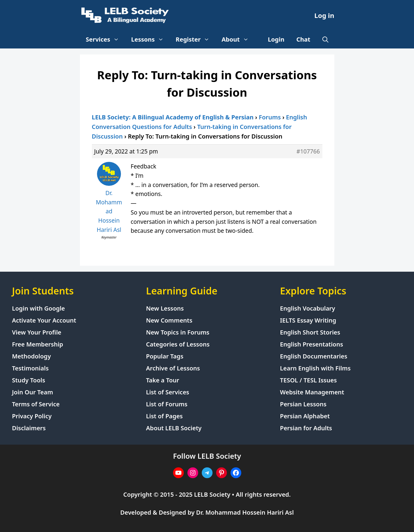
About (238, 39)
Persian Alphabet (305, 416)
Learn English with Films (315, 368)
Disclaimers (29, 428)
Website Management (312, 392)
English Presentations (311, 344)
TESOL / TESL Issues (308, 380)
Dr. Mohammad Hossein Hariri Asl (245, 512)
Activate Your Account (44, 320)
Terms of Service (36, 404)
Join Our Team (32, 392)
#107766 (308, 151)
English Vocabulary (307, 308)
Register (196, 39)
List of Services (168, 392)
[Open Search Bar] (325, 39)
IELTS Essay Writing (308, 320)
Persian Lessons (303, 404)
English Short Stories (310, 332)
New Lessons (165, 308)
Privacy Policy (32, 416)
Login (276, 39)
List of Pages (164, 416)
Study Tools (29, 380)
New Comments (169, 320)
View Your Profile (37, 332)
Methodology (31, 356)
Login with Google (38, 308)
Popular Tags (165, 356)
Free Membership (38, 344)
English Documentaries (314, 356)
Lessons (150, 39)
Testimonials (30, 368)
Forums (270, 117)
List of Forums (167, 404)
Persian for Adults (306, 428)
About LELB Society (174, 428)
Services (106, 39)
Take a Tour (163, 380)
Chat (303, 39)
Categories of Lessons (178, 344)
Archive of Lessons (173, 368)
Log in (324, 15)
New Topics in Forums (178, 332)
